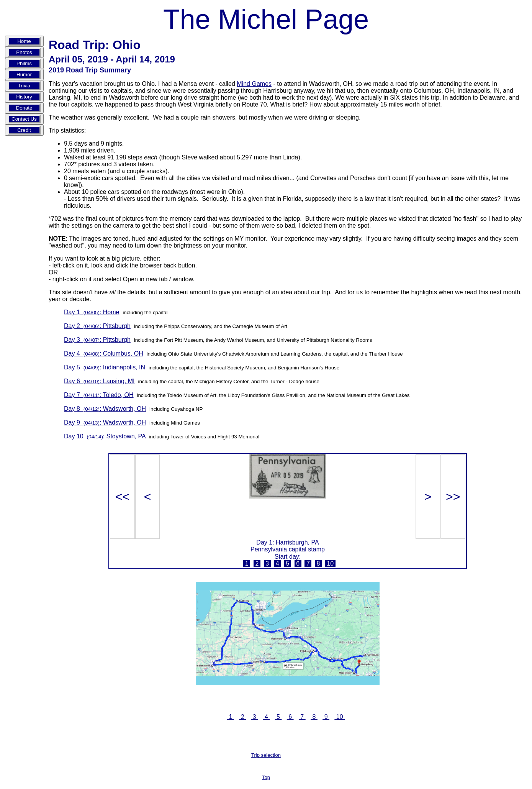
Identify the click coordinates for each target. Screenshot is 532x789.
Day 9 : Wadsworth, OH (105, 422)
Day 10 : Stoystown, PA (105, 436)
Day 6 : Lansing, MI (99, 381)
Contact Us (24, 119)
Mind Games (254, 84)
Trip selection (266, 755)
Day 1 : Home (92, 312)
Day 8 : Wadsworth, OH (105, 409)
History (24, 97)
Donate (24, 108)
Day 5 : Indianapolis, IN (105, 367)
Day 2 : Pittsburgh (97, 326)
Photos (24, 52)
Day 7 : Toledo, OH (99, 395)
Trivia (24, 86)
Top (266, 777)
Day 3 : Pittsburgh (97, 340)
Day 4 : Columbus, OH (104, 353)
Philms (24, 63)
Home (24, 41)
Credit (24, 130)
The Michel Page (266, 19)
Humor (24, 75)
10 (330, 563)
